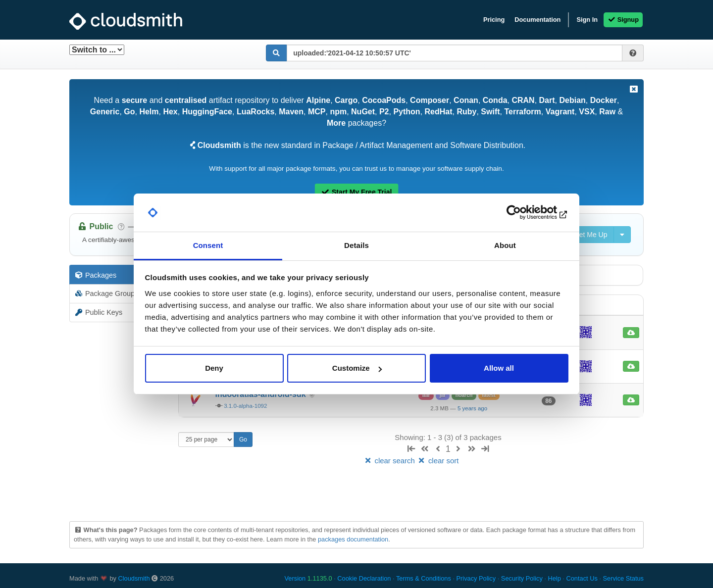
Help (554, 578)
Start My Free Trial (357, 192)
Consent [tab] (208, 245)
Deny (214, 368)
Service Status (623, 578)
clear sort (438, 461)
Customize (357, 368)
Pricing (494, 20)
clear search (390, 461)
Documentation (537, 20)
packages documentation (353, 539)
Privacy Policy (476, 578)
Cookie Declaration (364, 578)
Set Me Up (586, 235)
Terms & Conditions (424, 578)
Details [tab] (356, 245)
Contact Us (582, 578)
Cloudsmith (134, 578)
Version (308, 578)
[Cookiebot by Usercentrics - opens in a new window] (525, 213)
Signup (623, 20)
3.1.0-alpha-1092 (245, 406)
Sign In (587, 20)
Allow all (499, 368)
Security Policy (522, 578)
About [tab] (505, 245)
